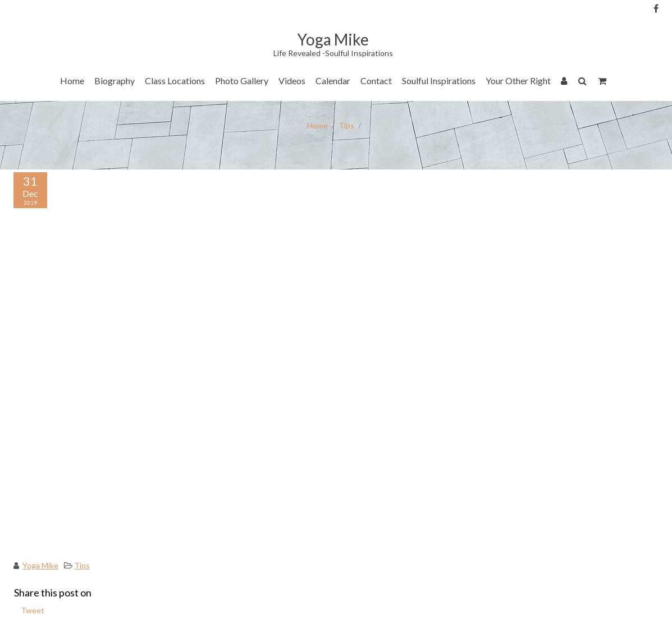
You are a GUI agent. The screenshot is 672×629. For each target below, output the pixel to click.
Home (72, 81)
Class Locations (175, 81)
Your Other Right (518, 81)
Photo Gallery (242, 81)
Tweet (33, 610)
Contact (376, 81)
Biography (115, 81)
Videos (292, 81)
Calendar (333, 81)
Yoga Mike (40, 565)
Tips (346, 125)
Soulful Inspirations (439, 81)
